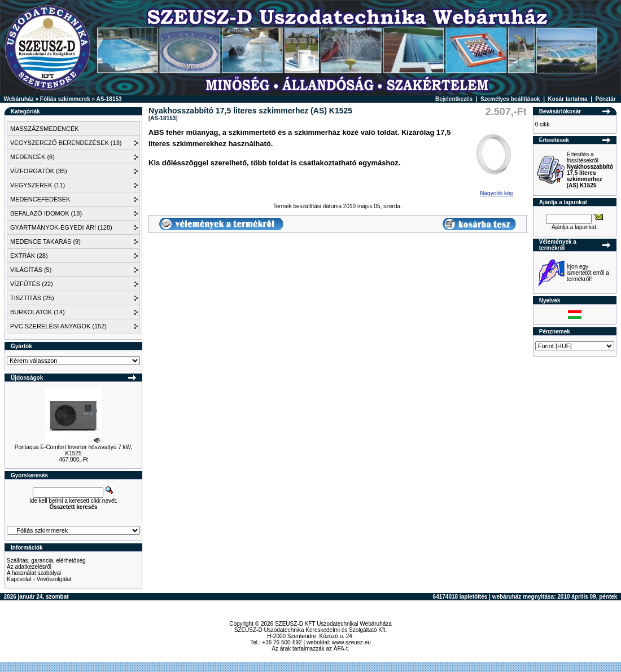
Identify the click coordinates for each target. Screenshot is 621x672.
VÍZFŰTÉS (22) (32, 284)
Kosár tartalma (568, 99)
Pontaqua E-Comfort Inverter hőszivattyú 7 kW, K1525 (73, 450)
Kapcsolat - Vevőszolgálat (39, 579)
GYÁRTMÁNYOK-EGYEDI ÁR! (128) (61, 227)
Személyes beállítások (510, 99)
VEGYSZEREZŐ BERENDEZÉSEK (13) (66, 143)
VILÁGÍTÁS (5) (31, 270)
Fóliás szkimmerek (65, 99)
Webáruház (19, 99)
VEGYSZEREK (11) (38, 185)
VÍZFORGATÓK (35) (39, 171)
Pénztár (606, 99)
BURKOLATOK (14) (38, 312)
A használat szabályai (34, 573)
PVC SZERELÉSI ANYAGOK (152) (58, 326)
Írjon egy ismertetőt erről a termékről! (588, 273)
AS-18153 (109, 99)
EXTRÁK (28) (29, 256)
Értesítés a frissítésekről (590, 170)
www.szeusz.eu (351, 642)
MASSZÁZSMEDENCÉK (45, 129)
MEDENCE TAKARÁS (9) (45, 241)
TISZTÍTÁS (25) (32, 298)
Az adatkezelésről (29, 567)
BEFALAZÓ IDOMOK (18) (46, 213)
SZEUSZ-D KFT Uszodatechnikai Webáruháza (333, 624)
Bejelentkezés (454, 99)
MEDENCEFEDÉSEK (40, 199)
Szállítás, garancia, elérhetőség (46, 561)
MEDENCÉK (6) (32, 157)
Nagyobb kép (497, 191)
